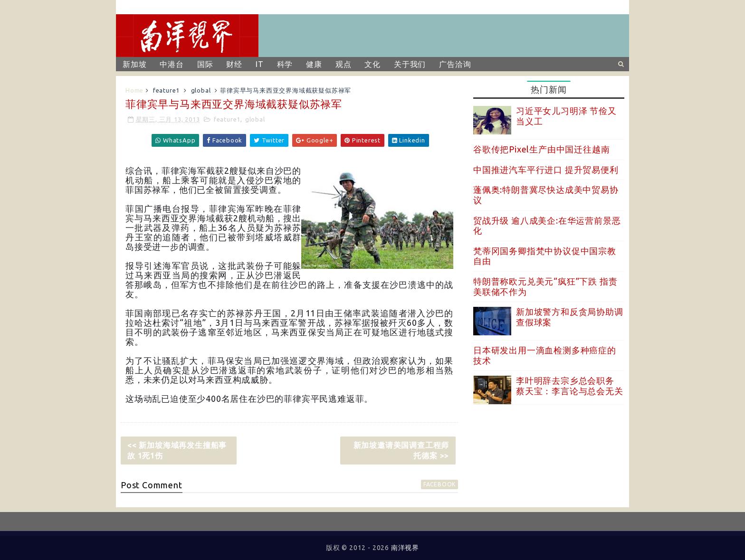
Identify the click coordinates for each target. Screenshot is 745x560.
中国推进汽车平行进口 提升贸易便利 (546, 170)
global (201, 90)
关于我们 (410, 64)
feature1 (166, 90)
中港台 (172, 64)
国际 (205, 64)
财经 (234, 64)
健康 (314, 64)
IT (260, 64)
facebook (439, 484)
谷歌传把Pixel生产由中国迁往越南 (541, 149)
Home (134, 90)
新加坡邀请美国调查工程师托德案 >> (401, 450)
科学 (285, 64)
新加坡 (134, 64)
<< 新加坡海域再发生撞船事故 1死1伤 (177, 450)
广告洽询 (455, 64)
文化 (372, 64)
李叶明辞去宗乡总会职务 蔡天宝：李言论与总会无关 (570, 386)
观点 (344, 64)
